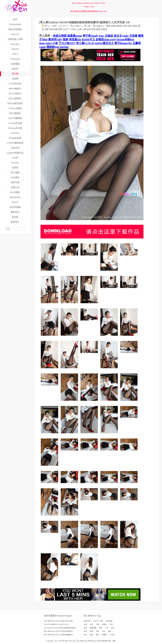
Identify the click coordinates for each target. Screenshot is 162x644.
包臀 (47, 29)
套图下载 (87, 621)
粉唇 (93, 29)
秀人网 (87, 26)
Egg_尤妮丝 (106, 36)
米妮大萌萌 (60, 36)
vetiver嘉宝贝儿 (104, 43)
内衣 (111, 624)
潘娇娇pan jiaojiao (58, 47)
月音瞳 (133, 36)
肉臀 (60, 29)
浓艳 (89, 29)
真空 (85, 631)
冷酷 (129, 26)
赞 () (46, 26)
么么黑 (78, 29)
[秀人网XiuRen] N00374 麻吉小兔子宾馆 (58, 621)
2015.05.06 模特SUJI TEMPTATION (56, 624)
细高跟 (119, 26)
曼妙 (97, 635)
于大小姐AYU (67, 43)
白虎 (91, 624)
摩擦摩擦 (93, 628)
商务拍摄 (53, 29)
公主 (107, 628)
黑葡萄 (104, 635)
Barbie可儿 (88, 39)
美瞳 (98, 29)
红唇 (124, 26)
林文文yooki (121, 36)
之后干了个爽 (69, 29)
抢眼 (91, 635)
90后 (104, 631)
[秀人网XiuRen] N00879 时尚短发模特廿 (58, 631)
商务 (101, 628)
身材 (110, 631)
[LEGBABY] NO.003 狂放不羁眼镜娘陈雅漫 (60, 628)
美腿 (113, 26)
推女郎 (90, 641)
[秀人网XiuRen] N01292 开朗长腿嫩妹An (59, 635)
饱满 (91, 631)
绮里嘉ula (75, 39)
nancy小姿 (52, 43)
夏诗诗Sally (55, 39)
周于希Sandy (90, 36)
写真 (97, 631)
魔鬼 (108, 26)
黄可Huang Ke (123, 43)
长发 (85, 624)
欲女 (85, 635)
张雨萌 (104, 29)
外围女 (135, 26)
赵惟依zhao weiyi (106, 39)
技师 (85, 628)
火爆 (84, 29)
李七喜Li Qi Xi (85, 43)
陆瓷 (66, 39)
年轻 (97, 624)
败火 (113, 628)
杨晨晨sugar (75, 36)
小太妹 (112, 635)
